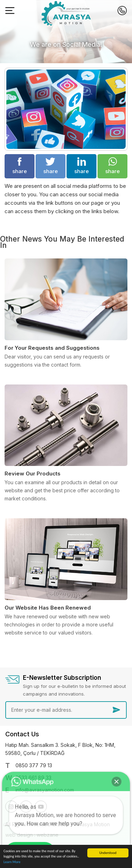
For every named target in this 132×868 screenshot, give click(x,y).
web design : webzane (32, 835)
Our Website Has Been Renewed (48, 608)
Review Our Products (33, 474)
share (20, 166)
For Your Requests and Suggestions (52, 348)
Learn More (12, 862)
